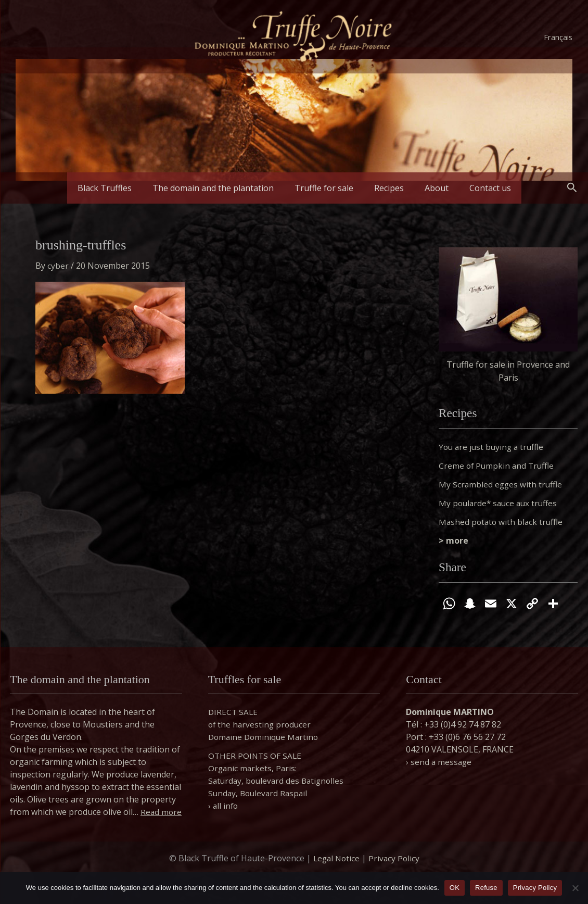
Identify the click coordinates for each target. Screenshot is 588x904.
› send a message (439, 749)
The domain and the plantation (226, 188)
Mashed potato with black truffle (502, 522)
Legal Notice (336, 858)
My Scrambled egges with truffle (502, 484)
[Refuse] (575, 888)
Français (558, 37)
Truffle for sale (328, 188)
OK (455, 888)
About (424, 188)
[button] (572, 188)
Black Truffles (125, 188)
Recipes (385, 188)
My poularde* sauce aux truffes (500, 503)
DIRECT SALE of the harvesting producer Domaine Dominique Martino (265, 712)
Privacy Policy (395, 858)
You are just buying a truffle (493, 447)
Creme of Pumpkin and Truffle (498, 466)
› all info (224, 793)
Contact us (469, 188)
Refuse (486, 888)
